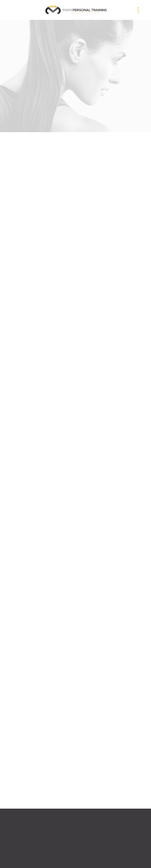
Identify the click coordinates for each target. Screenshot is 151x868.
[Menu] (138, 10)
